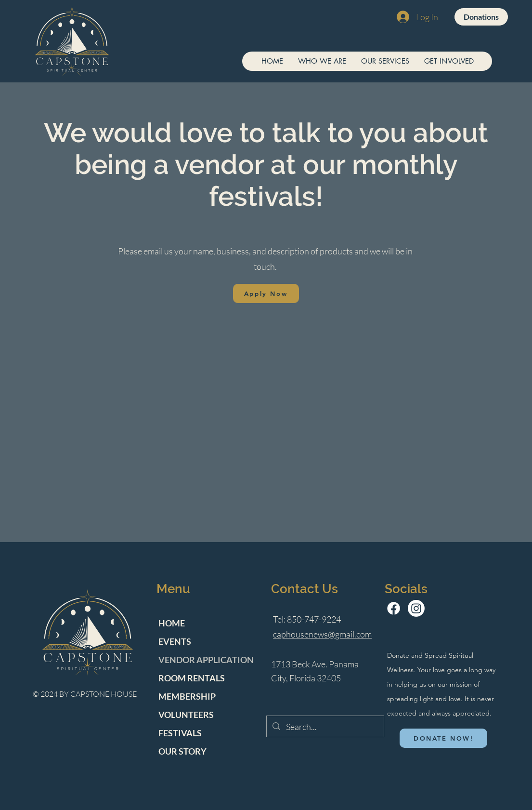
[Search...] (325, 727)
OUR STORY (182, 751)
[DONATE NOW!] (443, 738)
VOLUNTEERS (186, 715)
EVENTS (175, 641)
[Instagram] (416, 608)
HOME (172, 623)
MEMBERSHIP (187, 696)
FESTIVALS (180, 733)
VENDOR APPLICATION (206, 660)
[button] (322, 61)
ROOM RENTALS (192, 678)
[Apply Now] (266, 293)
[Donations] (481, 17)
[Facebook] (394, 608)
